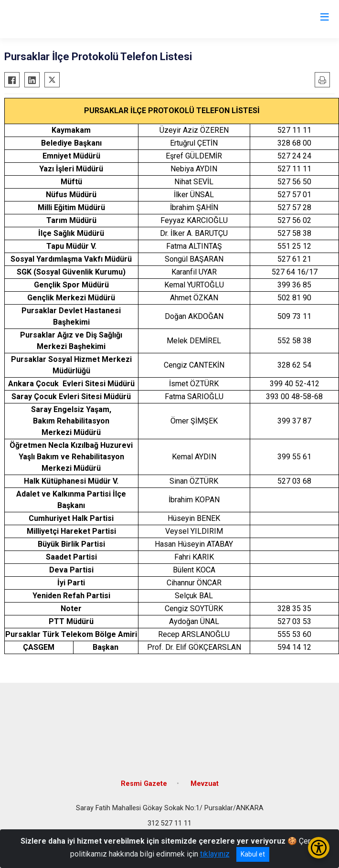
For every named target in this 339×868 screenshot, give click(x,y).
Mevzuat (205, 784)
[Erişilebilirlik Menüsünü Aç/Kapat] (319, 848)
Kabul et (253, 854)
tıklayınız (215, 854)
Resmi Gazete (144, 784)
